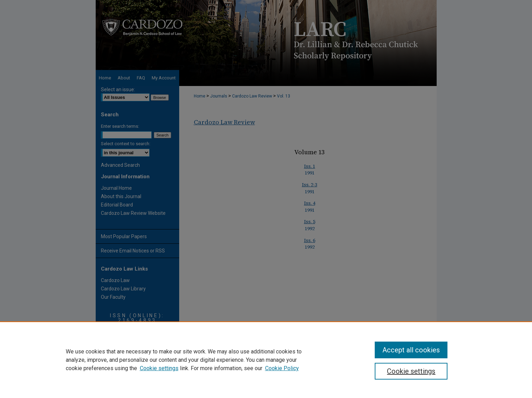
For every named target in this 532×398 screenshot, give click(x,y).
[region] (266, 360)
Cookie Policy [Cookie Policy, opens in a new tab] (282, 368)
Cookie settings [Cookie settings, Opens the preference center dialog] (411, 371)
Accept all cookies (411, 350)
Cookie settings (159, 368)
